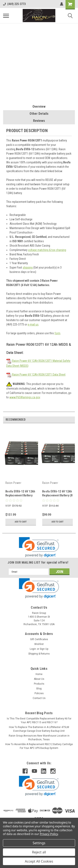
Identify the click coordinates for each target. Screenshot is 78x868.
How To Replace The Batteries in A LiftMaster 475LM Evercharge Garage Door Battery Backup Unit (39, 729)
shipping (28, 267)
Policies (39, 693)
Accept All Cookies (39, 861)
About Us (39, 679)
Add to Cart (21, 522)
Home (39, 674)
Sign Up (44, 649)
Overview (39, 107)
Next (72, 420)
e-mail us (33, 324)
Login (33, 649)
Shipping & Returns (39, 654)
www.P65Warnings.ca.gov (25, 397)
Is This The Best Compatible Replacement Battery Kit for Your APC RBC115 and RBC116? (39, 720)
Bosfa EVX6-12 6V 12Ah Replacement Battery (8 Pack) (57, 495)
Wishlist (39, 644)
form (57, 333)
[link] (39, 547)
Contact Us (39, 698)
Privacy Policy (49, 834)
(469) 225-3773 (14, 4)
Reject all (39, 852)
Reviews (39, 121)
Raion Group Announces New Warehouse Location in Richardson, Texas (39, 738)
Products (39, 684)
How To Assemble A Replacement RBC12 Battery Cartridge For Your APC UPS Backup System (39, 746)
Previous (66, 420)
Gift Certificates (39, 639)
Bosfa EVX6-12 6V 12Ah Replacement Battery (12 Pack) (20, 495)
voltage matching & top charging (47, 250)
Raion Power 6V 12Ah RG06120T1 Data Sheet (36, 375)
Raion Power (13, 483)
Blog (39, 689)
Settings (39, 843)
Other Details (39, 114)
